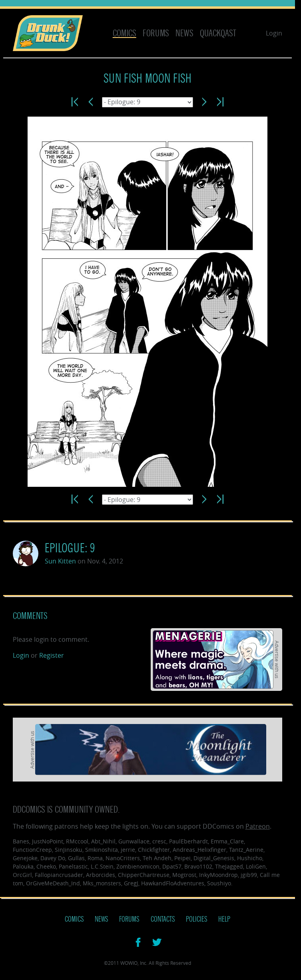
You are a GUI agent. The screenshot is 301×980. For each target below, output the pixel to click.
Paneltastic (73, 866)
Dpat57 (172, 866)
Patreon (258, 826)
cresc (159, 841)
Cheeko (46, 866)
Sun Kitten (60, 561)
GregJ (131, 883)
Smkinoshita (102, 850)
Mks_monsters (102, 883)
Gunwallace (134, 841)
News (184, 33)
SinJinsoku (69, 850)
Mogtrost (184, 875)
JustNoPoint (48, 841)
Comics (125, 33)
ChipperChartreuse (144, 875)
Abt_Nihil (103, 841)
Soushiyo (219, 883)
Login (274, 33)
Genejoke (25, 858)
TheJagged (229, 866)
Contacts (163, 919)
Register (52, 655)
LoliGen (256, 866)
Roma (95, 858)
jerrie (128, 850)
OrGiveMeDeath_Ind (53, 883)
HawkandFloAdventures (173, 883)
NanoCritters (123, 858)
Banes (21, 841)
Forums (156, 33)
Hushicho (250, 858)
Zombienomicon (138, 866)
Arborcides (101, 875)
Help (224, 919)
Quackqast (218, 33)
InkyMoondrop (218, 875)
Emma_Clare (227, 841)
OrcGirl (22, 875)
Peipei (182, 858)
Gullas (76, 858)
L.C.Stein (102, 866)
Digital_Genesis (214, 858)
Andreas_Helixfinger (199, 850)
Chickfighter (154, 850)
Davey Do (53, 858)
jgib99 (249, 875)
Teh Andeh (157, 858)
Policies (197, 919)
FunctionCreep (32, 850)
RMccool (77, 841)
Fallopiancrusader (59, 875)
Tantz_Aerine (246, 850)
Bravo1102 (198, 866)
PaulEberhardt (188, 841)
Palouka (23, 866)
